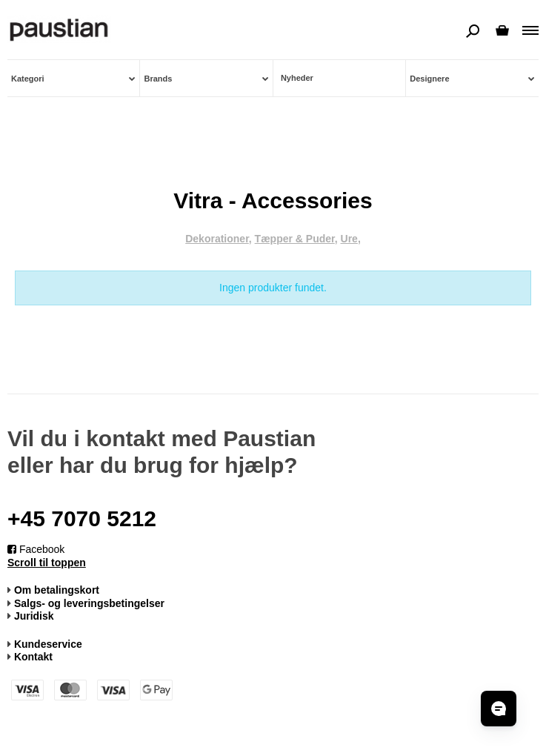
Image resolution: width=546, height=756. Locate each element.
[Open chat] (499, 709)
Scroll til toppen (47, 563)
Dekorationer (217, 239)
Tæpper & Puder (295, 239)
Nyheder (297, 78)
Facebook (36, 549)
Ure (349, 239)
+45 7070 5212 (82, 518)
